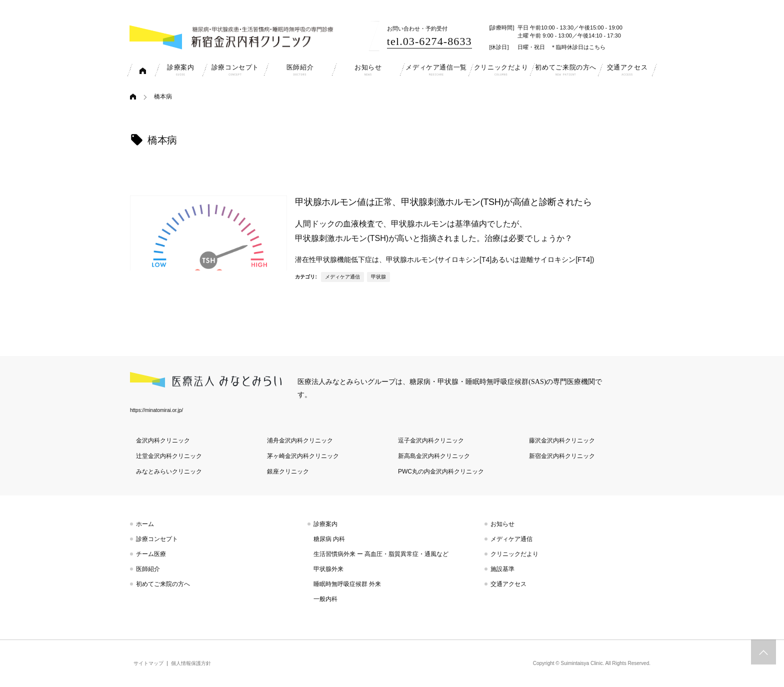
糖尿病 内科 (329, 539)
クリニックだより (514, 554)
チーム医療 (151, 554)
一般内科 (325, 599)
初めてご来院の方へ (163, 584)
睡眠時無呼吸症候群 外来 (347, 584)
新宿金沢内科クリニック (562, 456)
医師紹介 (148, 569)
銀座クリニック (288, 471)
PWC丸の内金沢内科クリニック (441, 471)
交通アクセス (508, 584)
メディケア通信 (342, 277)
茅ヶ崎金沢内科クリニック (303, 456)
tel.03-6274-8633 (429, 41)
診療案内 (325, 524)
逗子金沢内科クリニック (431, 440)
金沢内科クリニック (163, 440)
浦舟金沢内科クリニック (300, 440)
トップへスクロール (763, 652)
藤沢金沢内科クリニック (562, 440)
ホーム (145, 524)
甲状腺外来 (328, 569)
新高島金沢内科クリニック (434, 456)
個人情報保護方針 (191, 663)
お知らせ (502, 524)
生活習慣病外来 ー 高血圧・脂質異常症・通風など (381, 554)
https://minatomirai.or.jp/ (156, 410)
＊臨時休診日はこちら (578, 47)
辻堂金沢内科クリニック (169, 456)
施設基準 (502, 569)
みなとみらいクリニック (169, 471)
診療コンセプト (157, 539)
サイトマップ (148, 663)
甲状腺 (378, 277)
